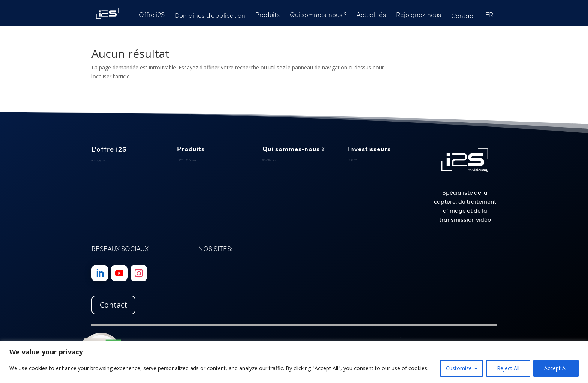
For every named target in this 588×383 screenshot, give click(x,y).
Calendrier (351, 160)
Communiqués (352, 162)
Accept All (556, 368)
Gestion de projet (97, 161)
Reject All (508, 368)
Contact (113, 305)
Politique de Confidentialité (402, 337)
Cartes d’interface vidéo (184, 161)
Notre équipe (266, 160)
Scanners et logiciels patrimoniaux (187, 160)
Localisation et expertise (270, 160)
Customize (459, 368)
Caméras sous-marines (184, 160)
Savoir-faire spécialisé (98, 160)
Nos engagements (268, 161)
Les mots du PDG (353, 160)
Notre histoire (266, 162)
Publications (352, 161)
